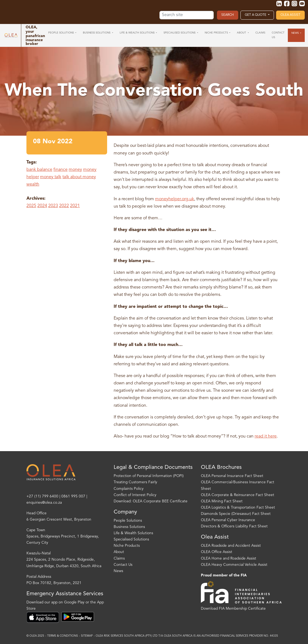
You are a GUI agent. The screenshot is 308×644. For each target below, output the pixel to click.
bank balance (39, 170)
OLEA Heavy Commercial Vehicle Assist (234, 565)
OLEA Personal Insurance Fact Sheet (232, 476)
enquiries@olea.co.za (44, 503)
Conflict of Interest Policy (135, 495)
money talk (51, 177)
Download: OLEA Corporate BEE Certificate (151, 501)
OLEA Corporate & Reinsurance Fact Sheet (238, 495)
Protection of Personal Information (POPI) (149, 476)
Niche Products (127, 546)
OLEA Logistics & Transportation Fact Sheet (238, 508)
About (119, 552)
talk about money (79, 177)
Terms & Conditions (63, 636)
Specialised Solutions (131, 540)
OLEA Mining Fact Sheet (222, 501)
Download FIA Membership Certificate (233, 609)
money (75, 170)
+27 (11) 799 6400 (42, 496)
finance (61, 170)
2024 (42, 206)
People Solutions (128, 521)
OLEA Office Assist (217, 552)
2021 (75, 206)
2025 (31, 206)
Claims (119, 559)
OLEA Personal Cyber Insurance (228, 520)
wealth (33, 184)
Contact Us (123, 565)
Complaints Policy (129, 489)
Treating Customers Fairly (135, 482)
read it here (266, 436)
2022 (64, 206)
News (118, 571)
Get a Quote (256, 15)
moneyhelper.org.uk (175, 199)
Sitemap (87, 636)
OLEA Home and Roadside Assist (229, 559)
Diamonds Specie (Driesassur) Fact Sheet (236, 514)
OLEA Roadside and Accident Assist (231, 546)
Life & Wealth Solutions (133, 533)
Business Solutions (129, 527)
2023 (53, 206)
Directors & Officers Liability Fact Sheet (234, 526)
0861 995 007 (73, 496)
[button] (62, 33)
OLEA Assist (290, 15)
